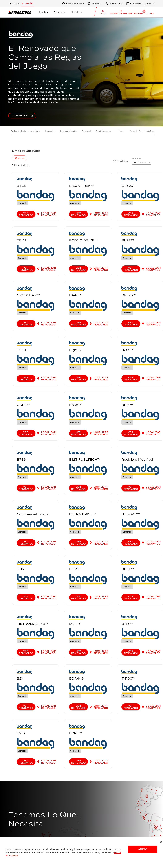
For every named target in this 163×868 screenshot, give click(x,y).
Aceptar (143, 849)
